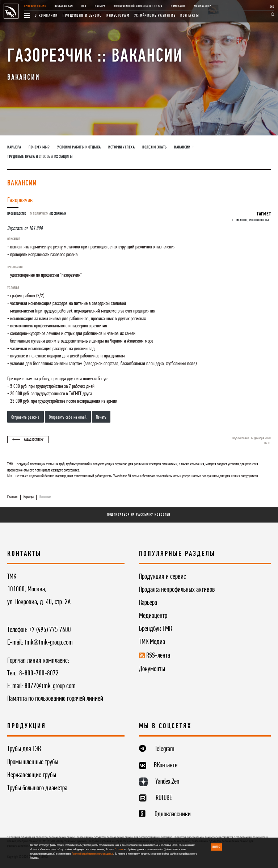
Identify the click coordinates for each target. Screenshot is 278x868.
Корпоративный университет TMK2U (138, 6)
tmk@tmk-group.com (49, 643)
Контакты (190, 16)
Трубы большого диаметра (37, 788)
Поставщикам (64, 6)
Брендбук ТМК (155, 629)
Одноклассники (173, 814)
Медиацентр (202, 6)
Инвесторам (118, 16)
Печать (101, 417)
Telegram (165, 749)
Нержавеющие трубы (32, 775)
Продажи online (35, 6)
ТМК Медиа (152, 642)
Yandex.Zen (167, 782)
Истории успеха (121, 147)
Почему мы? (39, 147)
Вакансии (45, 497)
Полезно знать (155, 147)
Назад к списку (28, 440)
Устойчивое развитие (155, 16)
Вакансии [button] (183, 147)
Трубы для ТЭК (24, 749)
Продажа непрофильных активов (177, 590)
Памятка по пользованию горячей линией (55, 699)
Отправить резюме (25, 417)
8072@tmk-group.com (50, 686)
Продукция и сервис (82, 16)
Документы (152, 669)
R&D (84, 6)
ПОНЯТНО (216, 847)
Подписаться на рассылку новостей (139, 515)
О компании (46, 16)
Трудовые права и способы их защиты (40, 157)
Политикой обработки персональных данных (93, 854)
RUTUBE (164, 798)
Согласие (119, 850)
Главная (12, 497)
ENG (272, 7)
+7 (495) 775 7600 (50, 630)
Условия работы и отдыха (79, 147)
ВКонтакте (166, 766)
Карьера (100, 6)
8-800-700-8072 (39, 674)
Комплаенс (178, 6)
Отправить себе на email (68, 417)
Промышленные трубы (33, 762)
